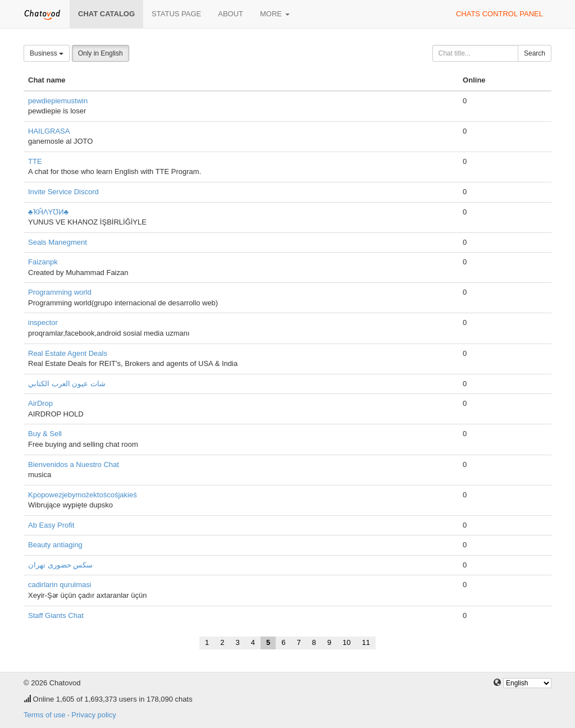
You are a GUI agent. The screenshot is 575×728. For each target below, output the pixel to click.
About (231, 14)
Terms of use (44, 715)
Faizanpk (43, 262)
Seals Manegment (58, 242)
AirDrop (40, 403)
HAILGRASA (49, 131)
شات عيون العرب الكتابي (67, 384)
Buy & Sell (45, 434)
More (275, 14)
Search (535, 53)
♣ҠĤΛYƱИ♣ (48, 212)
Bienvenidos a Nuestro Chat (74, 464)
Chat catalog (106, 14)
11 (366, 642)
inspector (43, 322)
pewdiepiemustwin (58, 101)
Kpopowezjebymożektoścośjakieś (83, 495)
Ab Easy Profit (51, 525)
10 (346, 642)
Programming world (60, 292)
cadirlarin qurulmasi (60, 585)
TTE (35, 161)
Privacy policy (93, 715)
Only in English (101, 53)
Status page (176, 14)
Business (47, 53)
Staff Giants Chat (56, 615)
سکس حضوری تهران (60, 565)
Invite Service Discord (63, 192)
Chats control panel (499, 14)
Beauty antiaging (55, 545)
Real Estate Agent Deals (68, 353)
